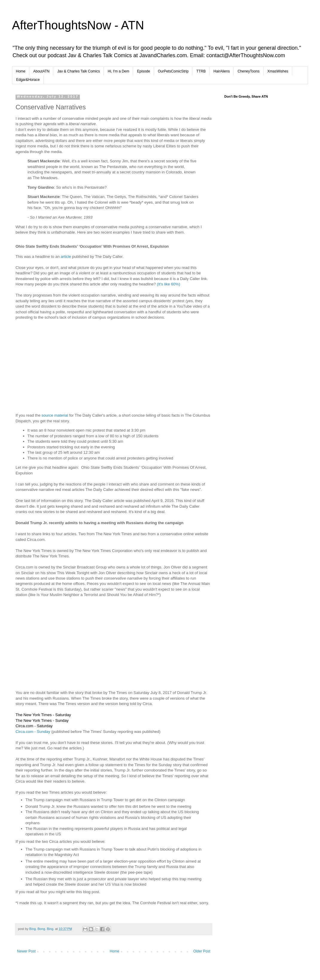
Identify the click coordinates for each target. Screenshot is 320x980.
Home (21, 71)
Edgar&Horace (28, 80)
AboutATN (41, 71)
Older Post (202, 951)
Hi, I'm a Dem (118, 71)
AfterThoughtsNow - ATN (78, 25)
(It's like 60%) (169, 284)
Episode (143, 71)
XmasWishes (278, 71)
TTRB (201, 71)
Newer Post (26, 951)
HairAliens (222, 71)
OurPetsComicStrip (173, 71)
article (66, 257)
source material (55, 415)
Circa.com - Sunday (33, 732)
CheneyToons (248, 71)
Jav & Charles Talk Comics (79, 71)
